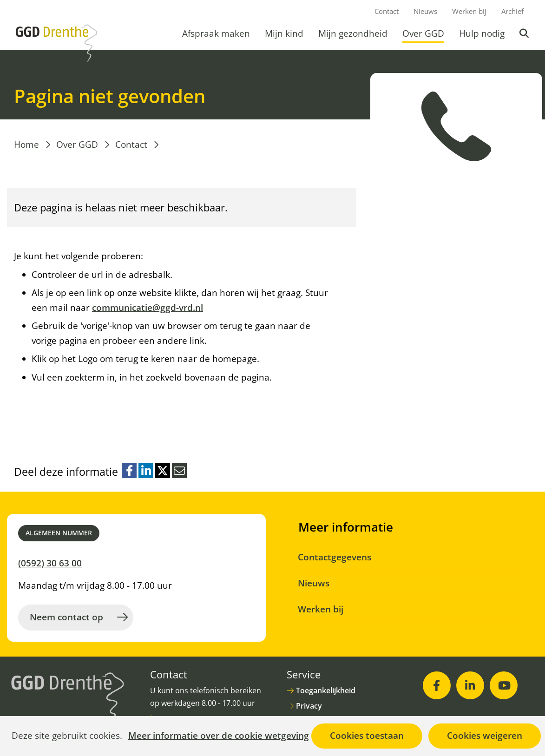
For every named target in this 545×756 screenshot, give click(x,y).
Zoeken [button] (525, 33)
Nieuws (425, 11)
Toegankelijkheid (326, 690)
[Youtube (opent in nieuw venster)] (504, 685)
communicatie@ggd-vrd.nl (148, 308)
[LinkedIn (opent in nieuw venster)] (470, 685)
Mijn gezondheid (353, 33)
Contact (387, 11)
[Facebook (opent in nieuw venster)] (437, 685)
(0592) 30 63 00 (50, 563)
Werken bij (469, 11)
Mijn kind (284, 33)
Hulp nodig (482, 33)
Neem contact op (66, 617)
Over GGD (423, 33)
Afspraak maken (216, 33)
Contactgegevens (335, 557)
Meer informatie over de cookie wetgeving (219, 736)
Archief (512, 11)
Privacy (309, 706)
